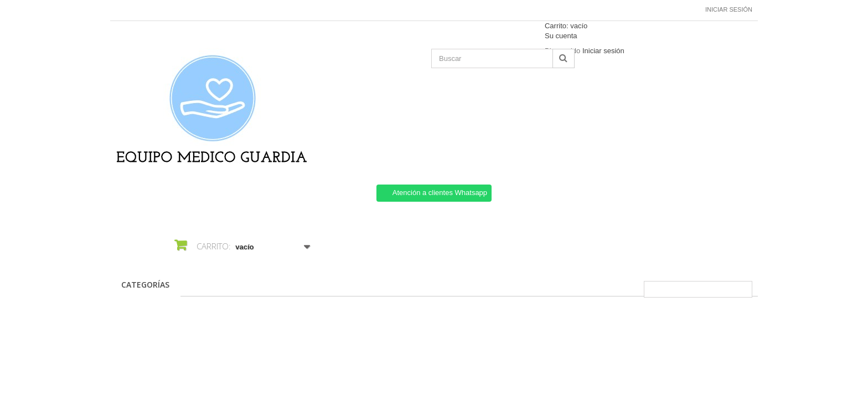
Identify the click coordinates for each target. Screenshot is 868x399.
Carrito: (566, 26)
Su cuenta (561, 36)
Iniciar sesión (729, 9)
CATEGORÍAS (145, 285)
